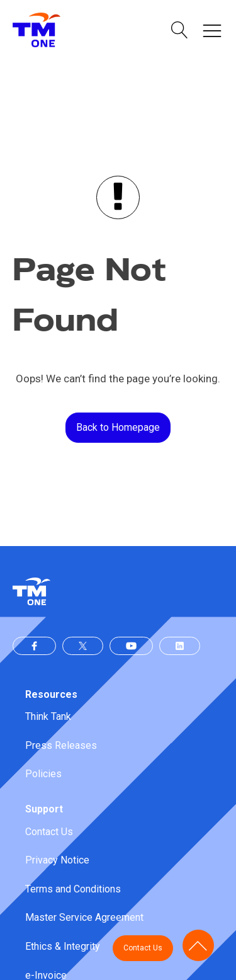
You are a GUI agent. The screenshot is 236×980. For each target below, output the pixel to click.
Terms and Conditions (73, 889)
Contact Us (49, 832)
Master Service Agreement (84, 917)
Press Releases (61, 745)
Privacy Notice (57, 860)
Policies (43, 774)
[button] (180, 30)
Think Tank (48, 716)
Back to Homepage (118, 427)
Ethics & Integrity (63, 946)
